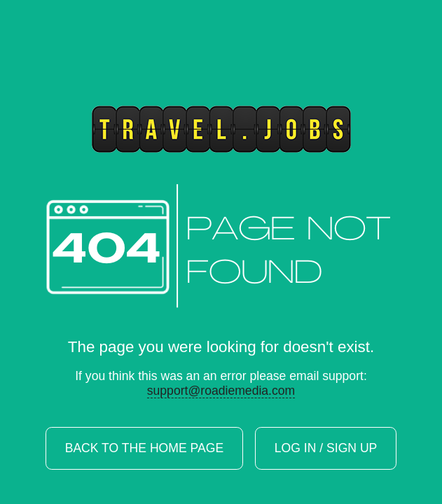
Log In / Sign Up (326, 449)
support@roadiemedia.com (221, 391)
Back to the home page (145, 449)
